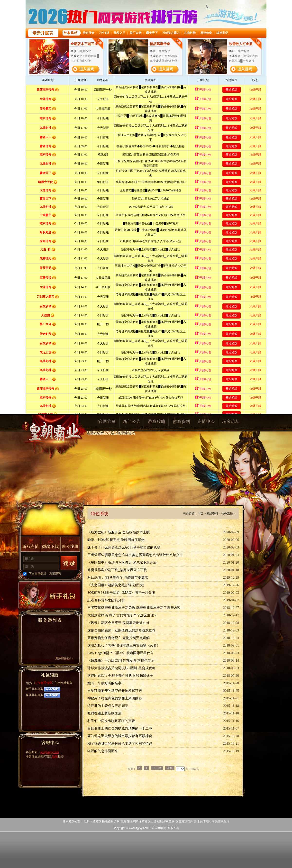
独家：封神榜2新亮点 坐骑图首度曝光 (116, 540)
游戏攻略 (156, 423)
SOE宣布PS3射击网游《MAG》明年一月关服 (121, 593)
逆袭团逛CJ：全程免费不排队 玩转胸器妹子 (120, 676)
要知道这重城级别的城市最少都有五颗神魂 (120, 736)
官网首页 (107, 423)
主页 (201, 514)
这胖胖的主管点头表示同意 (108, 706)
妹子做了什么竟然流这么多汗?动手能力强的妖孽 (124, 547)
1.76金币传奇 (54, 437)
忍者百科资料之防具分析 (106, 600)
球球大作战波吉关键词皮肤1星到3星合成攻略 (121, 668)
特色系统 (227, 514)
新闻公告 (131, 423)
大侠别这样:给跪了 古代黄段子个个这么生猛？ (122, 615)
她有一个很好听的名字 (104, 683)
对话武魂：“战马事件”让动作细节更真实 (118, 578)
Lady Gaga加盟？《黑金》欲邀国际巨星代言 (120, 653)
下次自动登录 (37, 574)
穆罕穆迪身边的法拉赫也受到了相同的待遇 (120, 744)
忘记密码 (55, 574)
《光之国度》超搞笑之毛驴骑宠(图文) (116, 585)
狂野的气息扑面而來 (103, 751)
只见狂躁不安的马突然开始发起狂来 (115, 691)
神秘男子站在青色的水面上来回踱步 (115, 698)
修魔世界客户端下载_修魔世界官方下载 (117, 570)
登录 (69, 563)
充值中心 (206, 423)
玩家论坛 (231, 423)
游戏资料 (181, 423)
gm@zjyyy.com (50, 752)
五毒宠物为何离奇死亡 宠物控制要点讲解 (119, 638)
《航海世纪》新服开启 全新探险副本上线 (119, 532)
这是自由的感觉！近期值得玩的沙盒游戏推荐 (121, 630)
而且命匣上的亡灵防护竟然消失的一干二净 (120, 728)
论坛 (55, 757)
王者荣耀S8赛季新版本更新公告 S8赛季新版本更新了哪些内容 (134, 608)
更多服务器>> (64, 658)
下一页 (157, 768)
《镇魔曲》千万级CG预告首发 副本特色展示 (121, 661)
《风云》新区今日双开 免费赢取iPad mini (118, 623)
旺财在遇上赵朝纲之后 (104, 713)
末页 (170, 768)
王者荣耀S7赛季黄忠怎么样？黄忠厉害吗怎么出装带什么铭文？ (135, 555)
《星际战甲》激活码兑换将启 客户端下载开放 (122, 562)
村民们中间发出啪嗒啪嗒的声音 (111, 721)
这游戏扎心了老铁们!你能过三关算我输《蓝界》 (124, 645)
